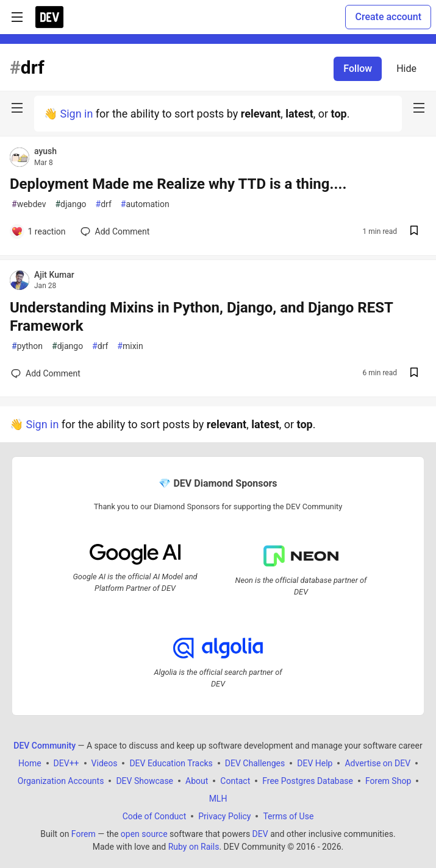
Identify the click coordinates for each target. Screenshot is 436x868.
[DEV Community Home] (49, 17)
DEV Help (315, 763)
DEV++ (66, 763)
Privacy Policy (224, 816)
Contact (235, 781)
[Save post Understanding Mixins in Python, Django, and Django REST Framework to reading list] (414, 374)
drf (104, 204)
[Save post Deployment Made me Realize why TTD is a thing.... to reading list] (414, 232)
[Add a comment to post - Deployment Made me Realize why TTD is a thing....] (38, 231)
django (70, 204)
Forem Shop (388, 781)
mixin (130, 346)
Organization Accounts (61, 781)
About (197, 781)
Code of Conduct (155, 816)
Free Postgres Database (308, 781)
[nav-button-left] (17, 108)
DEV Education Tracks (171, 763)
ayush (45, 151)
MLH (218, 799)
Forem (84, 834)
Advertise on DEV (377, 763)
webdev (29, 204)
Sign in (76, 114)
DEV (260, 834)
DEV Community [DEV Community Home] (45, 746)
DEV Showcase (145, 781)
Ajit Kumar (54, 275)
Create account (388, 17)
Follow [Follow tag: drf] (358, 69)
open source (144, 834)
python (27, 346)
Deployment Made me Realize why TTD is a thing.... (178, 184)
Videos (105, 763)
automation (145, 204)
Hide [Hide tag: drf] (406, 69)
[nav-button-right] (419, 108)
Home (30, 763)
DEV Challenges (255, 763)
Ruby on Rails (194, 847)
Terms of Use (288, 816)
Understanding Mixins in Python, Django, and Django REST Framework (201, 317)
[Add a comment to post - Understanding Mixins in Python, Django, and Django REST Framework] (46, 373)
